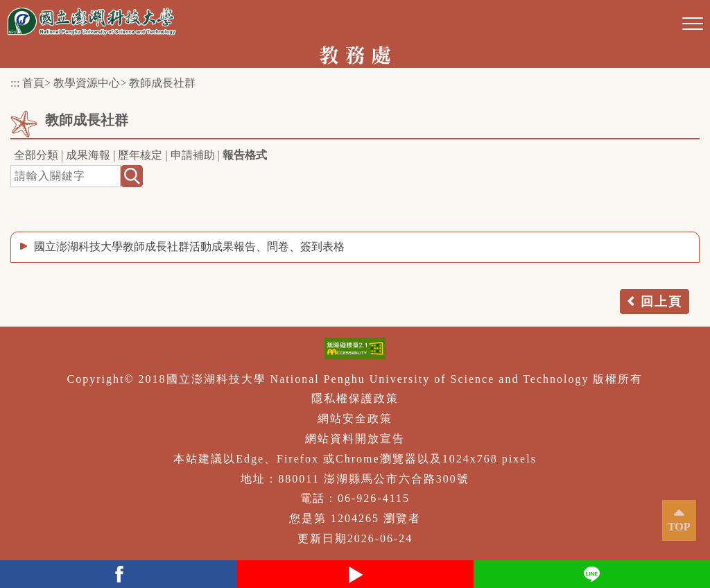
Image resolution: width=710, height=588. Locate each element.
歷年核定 (140, 155)
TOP (679, 527)
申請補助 (193, 155)
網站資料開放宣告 (355, 439)
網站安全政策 (355, 418)
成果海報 (88, 155)
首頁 (33, 83)
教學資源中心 (87, 83)
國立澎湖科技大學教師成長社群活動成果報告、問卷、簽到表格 (189, 247)
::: (15, 83)
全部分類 (36, 155)
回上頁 (661, 302)
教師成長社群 (162, 83)
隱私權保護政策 (355, 398)
